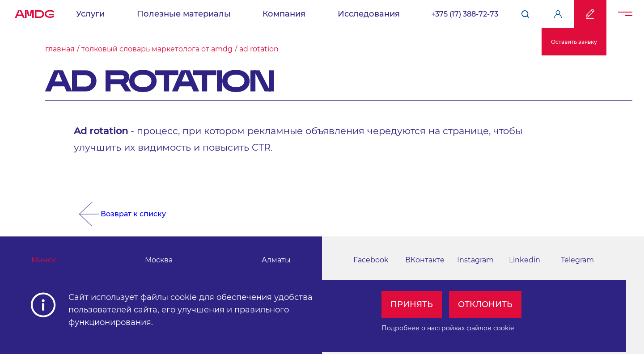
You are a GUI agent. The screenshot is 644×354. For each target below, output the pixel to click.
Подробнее (400, 328)
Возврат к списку (133, 214)
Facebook (371, 260)
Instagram (475, 260)
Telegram (577, 260)
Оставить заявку (574, 42)
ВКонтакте (425, 260)
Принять (412, 304)
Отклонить (485, 304)
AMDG (34, 12)
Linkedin (525, 260)
